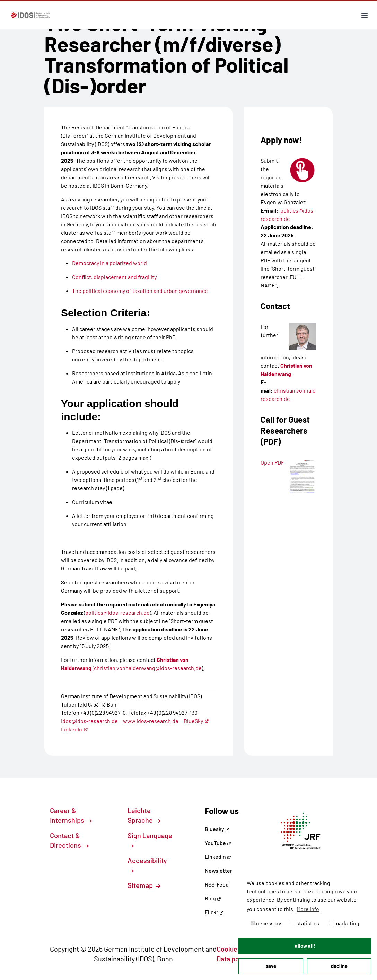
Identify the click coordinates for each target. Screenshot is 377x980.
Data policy (237, 959)
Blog (213, 898)
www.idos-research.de (151, 721)
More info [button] (308, 909)
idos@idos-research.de (89, 721)
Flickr (214, 912)
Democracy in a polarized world (109, 263)
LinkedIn (74, 729)
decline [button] (339, 966)
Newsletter (218, 870)
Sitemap (144, 885)
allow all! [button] (305, 946)
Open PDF (272, 462)
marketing (344, 923)
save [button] (271, 966)
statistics (305, 923)
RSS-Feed (217, 884)
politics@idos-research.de (117, 613)
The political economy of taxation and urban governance (140, 291)
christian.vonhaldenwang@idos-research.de (148, 668)
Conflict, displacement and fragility (114, 277)
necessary (266, 923)
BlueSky (196, 721)
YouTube (218, 843)
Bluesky (217, 829)
